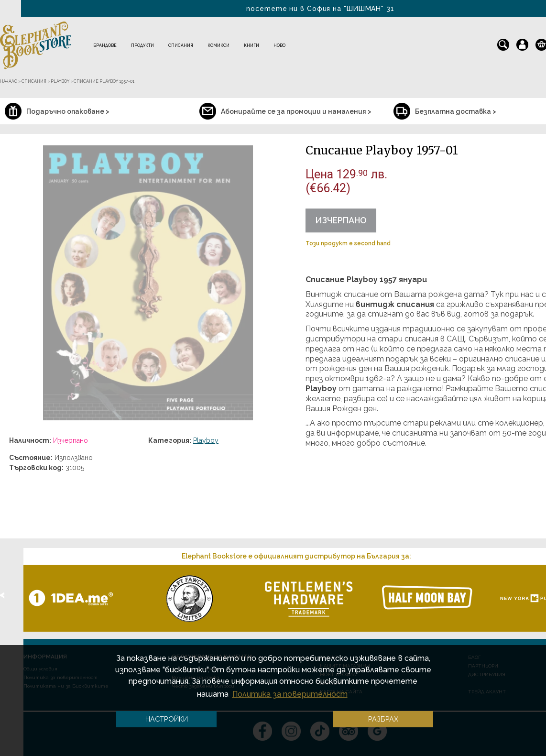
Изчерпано (341, 220)
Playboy (206, 440)
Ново (279, 45)
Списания (181, 45)
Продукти (142, 45)
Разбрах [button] (383, 719)
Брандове (105, 45)
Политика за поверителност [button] (290, 694)
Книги (251, 45)
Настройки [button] (167, 719)
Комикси (218, 45)
